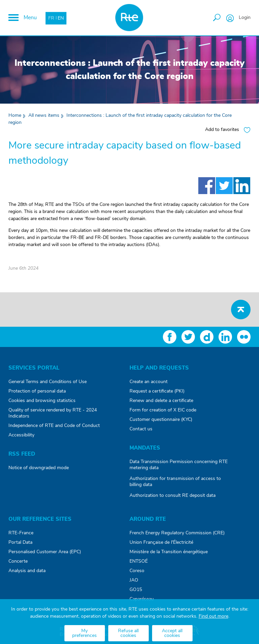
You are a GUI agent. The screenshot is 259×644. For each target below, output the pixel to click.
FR (51, 18)
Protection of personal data (37, 391)
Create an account (149, 382)
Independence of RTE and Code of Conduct (54, 426)
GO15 (136, 590)
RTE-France (21, 533)
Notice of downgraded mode (39, 468)
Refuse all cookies (128, 633)
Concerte (18, 561)
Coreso (137, 571)
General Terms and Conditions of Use (48, 382)
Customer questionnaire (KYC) (161, 420)
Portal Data (20, 542)
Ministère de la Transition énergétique (169, 552)
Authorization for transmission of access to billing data (175, 482)
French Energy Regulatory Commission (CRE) (177, 533)
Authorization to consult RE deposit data (172, 495)
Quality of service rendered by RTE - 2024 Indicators (53, 413)
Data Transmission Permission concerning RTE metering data (179, 465)
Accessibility (21, 435)
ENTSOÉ (139, 561)
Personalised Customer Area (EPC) (45, 552)
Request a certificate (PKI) (157, 391)
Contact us (141, 429)
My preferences (84, 633)
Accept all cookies (172, 633)
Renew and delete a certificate (161, 401)
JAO (134, 580)
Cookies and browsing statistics (42, 401)
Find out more (213, 616)
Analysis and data (27, 571)
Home (15, 115)
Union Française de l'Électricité (161, 542)
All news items (44, 115)
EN (61, 18)
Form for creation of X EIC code (163, 410)
